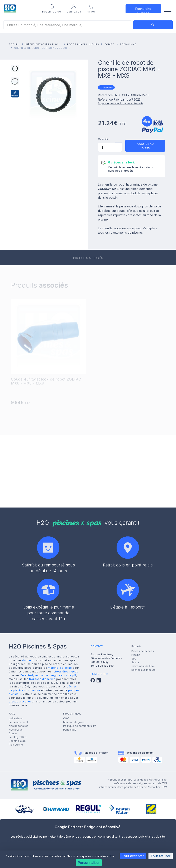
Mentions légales (74, 722)
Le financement (18, 722)
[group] (25, 809)
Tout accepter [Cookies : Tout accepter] (133, 856)
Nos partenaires (19, 726)
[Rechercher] (67, 25)
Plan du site (16, 745)
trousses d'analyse (42, 679)
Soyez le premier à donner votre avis (121, 103)
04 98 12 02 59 (105, 666)
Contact (14, 733)
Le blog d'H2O (18, 737)
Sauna (135, 662)
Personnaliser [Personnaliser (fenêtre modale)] (89, 863)
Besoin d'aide (17, 741)
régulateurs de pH (64, 675)
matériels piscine (60, 668)
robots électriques (65, 672)
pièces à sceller (20, 702)
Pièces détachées (143, 651)
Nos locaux (16, 730)
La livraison (16, 718)
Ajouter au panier (145, 146)
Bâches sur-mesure (143, 670)
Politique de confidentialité (80, 726)
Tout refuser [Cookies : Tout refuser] (161, 856)
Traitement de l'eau (143, 666)
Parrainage (70, 730)
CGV (66, 718)
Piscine (136, 655)
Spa (134, 659)
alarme (26, 660)
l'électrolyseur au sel (35, 675)
